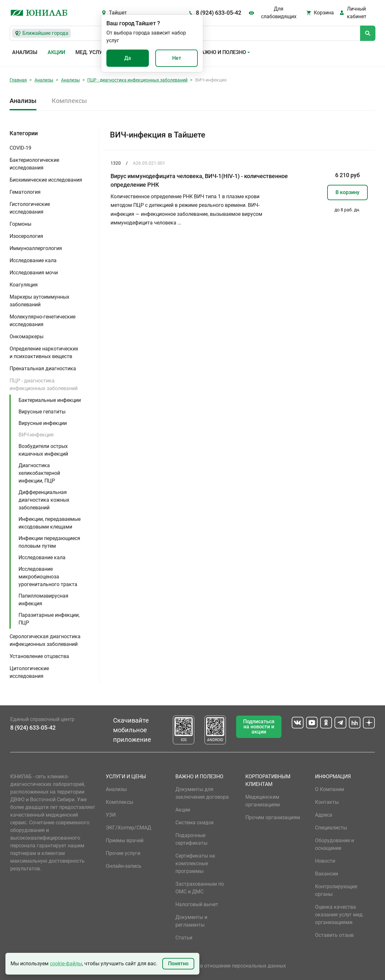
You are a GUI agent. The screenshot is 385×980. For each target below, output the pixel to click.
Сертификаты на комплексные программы (195, 863)
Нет (177, 58)
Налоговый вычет (197, 904)
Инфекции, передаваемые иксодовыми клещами (50, 523)
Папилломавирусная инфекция (43, 600)
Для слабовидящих (279, 13)
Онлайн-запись (124, 866)
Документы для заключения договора (202, 793)
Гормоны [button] (20, 224)
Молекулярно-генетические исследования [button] (42, 321)
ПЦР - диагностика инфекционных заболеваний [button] (44, 384)
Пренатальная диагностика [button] (43, 368)
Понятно (178, 964)
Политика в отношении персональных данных (231, 966)
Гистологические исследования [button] (30, 208)
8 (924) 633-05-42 (219, 13)
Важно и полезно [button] (222, 52)
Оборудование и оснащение (335, 844)
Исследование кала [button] (33, 260)
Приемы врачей (125, 840)
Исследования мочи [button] (34, 273)
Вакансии (327, 874)
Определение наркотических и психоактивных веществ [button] (44, 353)
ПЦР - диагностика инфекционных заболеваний (137, 80)
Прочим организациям (273, 817)
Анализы (25, 52)
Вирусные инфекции (43, 423)
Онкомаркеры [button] (27, 337)
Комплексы (69, 101)
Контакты (327, 802)
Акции (56, 52)
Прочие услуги (123, 853)
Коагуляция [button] (24, 285)
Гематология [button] (25, 192)
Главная (18, 80)
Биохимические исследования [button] (46, 180)
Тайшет (118, 13)
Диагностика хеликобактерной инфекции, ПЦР (39, 473)
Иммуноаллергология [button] (36, 248)
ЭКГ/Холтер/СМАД (128, 828)
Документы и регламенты (191, 921)
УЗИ (111, 815)
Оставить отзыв (334, 935)
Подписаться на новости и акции (259, 727)
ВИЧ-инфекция (36, 435)
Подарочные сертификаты (191, 839)
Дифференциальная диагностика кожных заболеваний (44, 500)
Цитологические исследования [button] (29, 672)
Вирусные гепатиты (42, 412)
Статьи (184, 938)
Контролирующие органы (336, 890)
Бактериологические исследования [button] (34, 164)
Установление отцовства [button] (39, 656)
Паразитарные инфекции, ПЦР (49, 619)
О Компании (330, 789)
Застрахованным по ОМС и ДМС (200, 888)
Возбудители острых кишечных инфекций (43, 450)
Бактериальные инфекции (50, 400)
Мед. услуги (92, 52)
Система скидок (195, 823)
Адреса (324, 815)
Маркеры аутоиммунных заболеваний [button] (39, 301)
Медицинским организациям (263, 801)
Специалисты (331, 828)
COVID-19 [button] (20, 148)
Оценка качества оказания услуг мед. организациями (339, 915)
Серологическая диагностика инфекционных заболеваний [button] (45, 640)
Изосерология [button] (26, 236)
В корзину (347, 192)
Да (128, 58)
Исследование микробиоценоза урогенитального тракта (48, 577)
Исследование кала (42, 557)
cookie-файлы (66, 964)
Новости (325, 861)
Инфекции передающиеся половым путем (49, 542)
